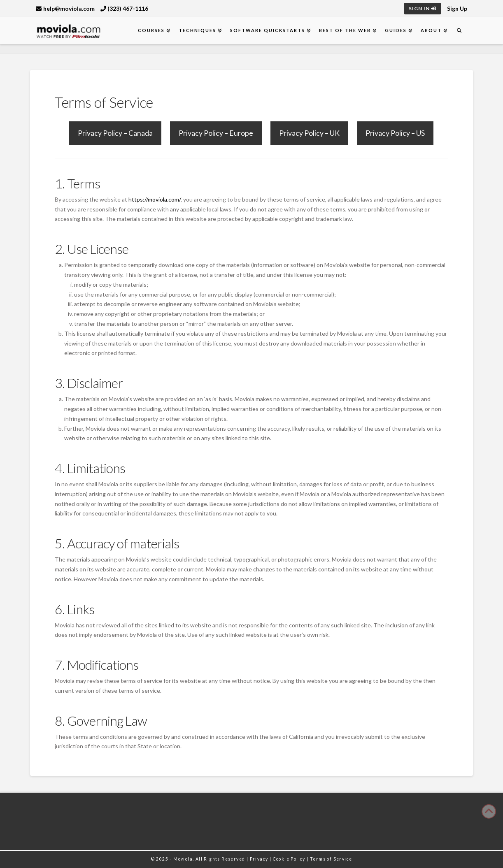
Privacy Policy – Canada (115, 133)
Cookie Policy (290, 859)
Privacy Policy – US (395, 133)
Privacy (260, 859)
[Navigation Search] (459, 31)
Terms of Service (331, 859)
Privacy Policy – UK (309, 133)
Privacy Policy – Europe (216, 133)
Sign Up (457, 8)
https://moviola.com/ (155, 199)
